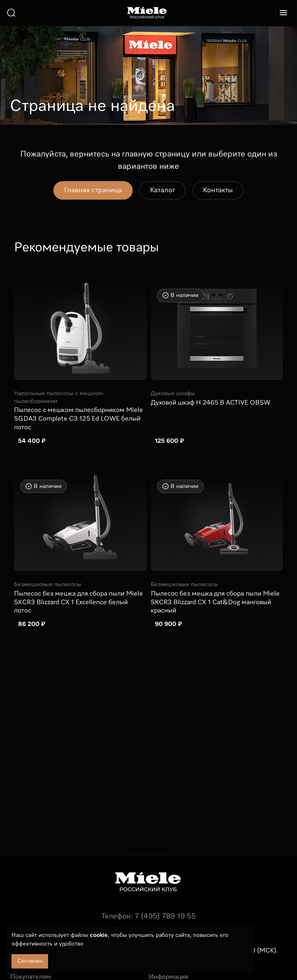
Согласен (30, 961)
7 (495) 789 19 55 (165, 916)
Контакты (218, 190)
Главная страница (93, 190)
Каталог (162, 190)
